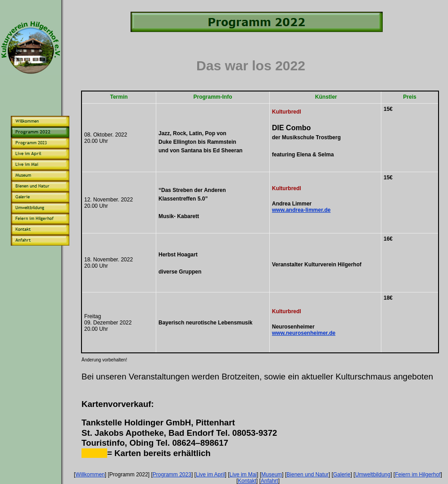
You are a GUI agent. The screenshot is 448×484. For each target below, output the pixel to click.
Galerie (342, 475)
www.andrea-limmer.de (301, 210)
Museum (272, 475)
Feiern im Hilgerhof (418, 475)
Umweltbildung (373, 475)
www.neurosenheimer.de (304, 333)
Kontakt (247, 481)
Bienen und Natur (307, 475)
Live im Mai (243, 475)
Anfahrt (269, 481)
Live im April (210, 475)
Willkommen (90, 475)
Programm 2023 (172, 475)
